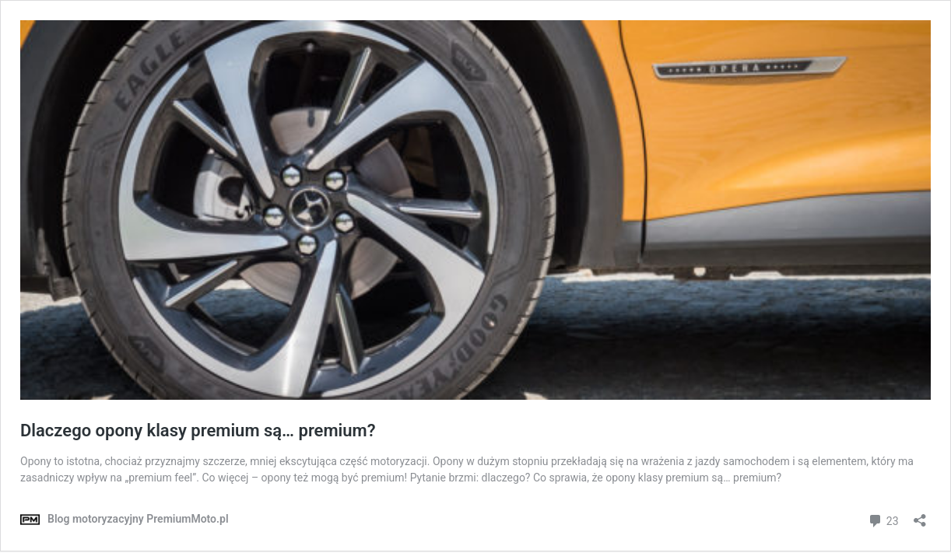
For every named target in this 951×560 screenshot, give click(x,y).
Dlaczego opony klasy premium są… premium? (198, 430)
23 (883, 519)
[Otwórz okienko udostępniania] (920, 515)
